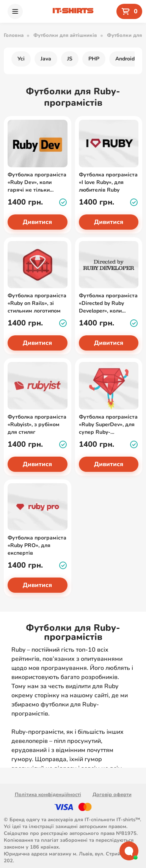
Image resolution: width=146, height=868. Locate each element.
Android (125, 59)
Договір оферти (112, 795)
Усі (21, 59)
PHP (94, 59)
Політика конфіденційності (48, 795)
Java (46, 59)
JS (70, 59)
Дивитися (37, 222)
